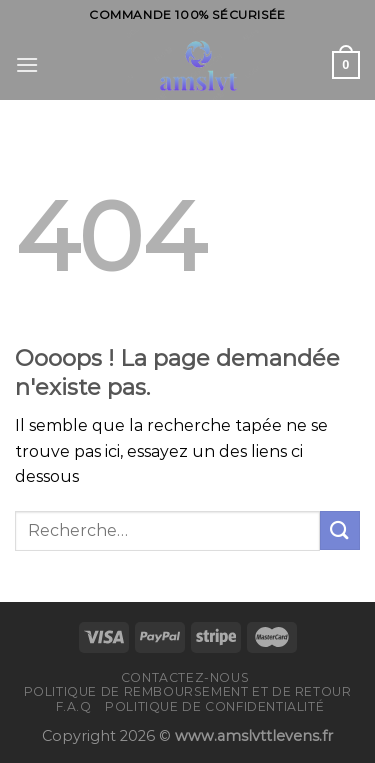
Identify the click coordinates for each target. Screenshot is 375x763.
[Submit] (340, 530)
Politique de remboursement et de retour (188, 691)
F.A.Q (74, 706)
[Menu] (27, 64)
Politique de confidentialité (214, 706)
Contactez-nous (185, 677)
